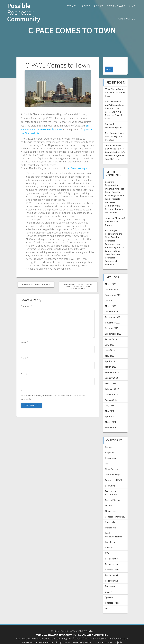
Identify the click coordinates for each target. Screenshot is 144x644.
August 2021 (111, 394)
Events (72, 6)
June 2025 (110, 295)
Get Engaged (116, 6)
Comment (26, 306)
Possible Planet (113, 564)
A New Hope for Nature (115, 216)
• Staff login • (72, 640)
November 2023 (113, 317)
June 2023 (110, 344)
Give (132, 6)
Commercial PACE (114, 474)
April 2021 (110, 411)
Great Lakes (111, 516)
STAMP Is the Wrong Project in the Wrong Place (115, 87)
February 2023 (112, 366)
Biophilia (109, 447)
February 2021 (112, 422)
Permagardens (112, 558)
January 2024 (111, 306)
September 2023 (113, 328)
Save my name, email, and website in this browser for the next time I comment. (54, 397)
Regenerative (112, 575)
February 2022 (112, 383)
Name (24, 342)
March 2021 (111, 416)
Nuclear (109, 542)
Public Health (112, 569)
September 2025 (113, 289)
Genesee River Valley (115, 511)
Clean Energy (111, 463)
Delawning (110, 480)
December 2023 (112, 311)
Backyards (110, 441)
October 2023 (112, 322)
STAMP (108, 586)
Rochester (110, 580)
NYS (107, 547)
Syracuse (109, 591)
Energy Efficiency (113, 494)
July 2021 (110, 399)
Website (25, 374)
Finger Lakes (111, 505)
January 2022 (111, 388)
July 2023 (110, 339)
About (99, 6)
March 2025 (111, 300)
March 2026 (111, 278)
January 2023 (111, 372)
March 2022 (111, 377)
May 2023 (110, 350)
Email (24, 358)
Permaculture (112, 553)
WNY (107, 602)
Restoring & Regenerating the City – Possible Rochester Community (114, 231)
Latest (85, 6)
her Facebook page (77, 168)
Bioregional (111, 452)
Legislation (111, 536)
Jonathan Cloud (113, 212)
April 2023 (110, 355)
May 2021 (110, 405)
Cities (108, 458)
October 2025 (112, 284)
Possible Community (24, 12)
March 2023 (111, 361)
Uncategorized (112, 597)
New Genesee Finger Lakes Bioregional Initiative (115, 130)
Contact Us (127, 19)
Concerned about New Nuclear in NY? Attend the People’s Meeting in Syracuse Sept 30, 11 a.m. (115, 146)
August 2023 (111, 333)
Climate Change (113, 469)
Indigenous (110, 522)
